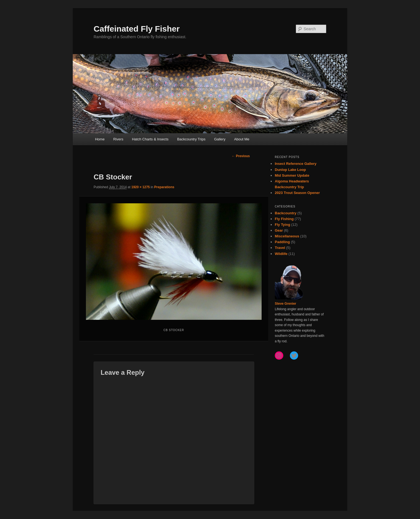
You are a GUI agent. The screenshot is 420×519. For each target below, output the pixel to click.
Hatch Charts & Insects (150, 139)
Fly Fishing (284, 219)
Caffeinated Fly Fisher (137, 29)
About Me (242, 139)
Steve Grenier (285, 304)
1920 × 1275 (140, 187)
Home (100, 139)
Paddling (282, 242)
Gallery (220, 139)
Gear (279, 230)
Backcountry (286, 213)
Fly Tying (282, 225)
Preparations (164, 187)
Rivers (118, 139)
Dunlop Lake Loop (290, 170)
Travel (280, 248)
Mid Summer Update (292, 175)
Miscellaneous (287, 236)
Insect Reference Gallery (296, 164)
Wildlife (281, 254)
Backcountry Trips (191, 139)
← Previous (241, 156)
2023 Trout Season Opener (297, 193)
